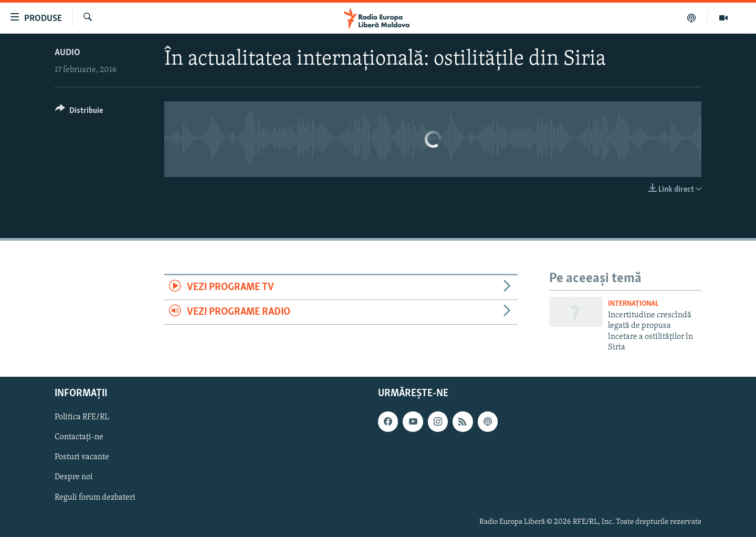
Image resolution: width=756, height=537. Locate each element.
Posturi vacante (82, 458)
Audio (67, 53)
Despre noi (74, 478)
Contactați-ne (79, 438)
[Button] (79, 112)
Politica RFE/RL (82, 418)
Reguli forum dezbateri (95, 498)
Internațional (633, 304)
